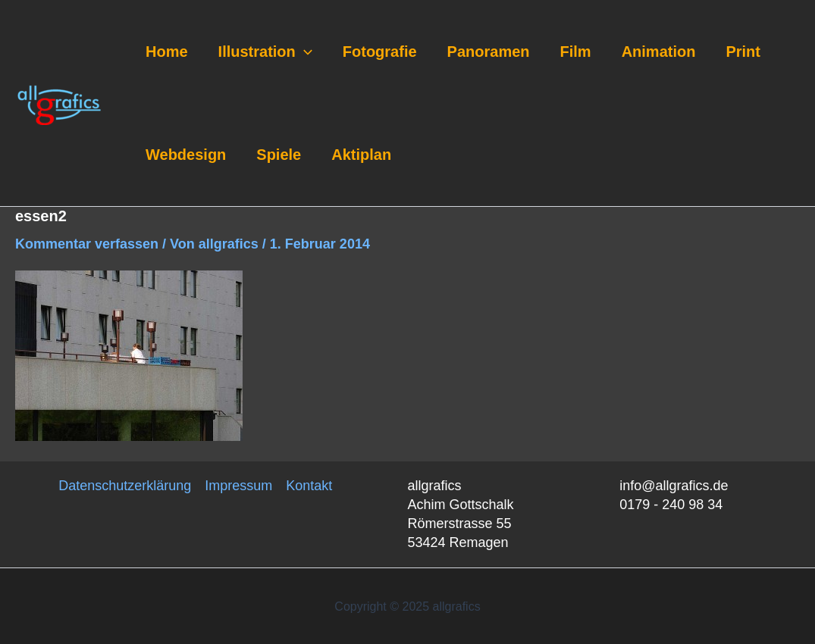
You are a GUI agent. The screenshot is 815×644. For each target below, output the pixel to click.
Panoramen (489, 52)
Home (167, 52)
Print (743, 52)
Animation (659, 52)
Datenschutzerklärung (125, 486)
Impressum (238, 486)
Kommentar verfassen (87, 244)
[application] (304, 52)
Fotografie (380, 52)
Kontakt (309, 486)
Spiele (279, 155)
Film (576, 52)
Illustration (265, 52)
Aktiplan (361, 155)
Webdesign (186, 155)
